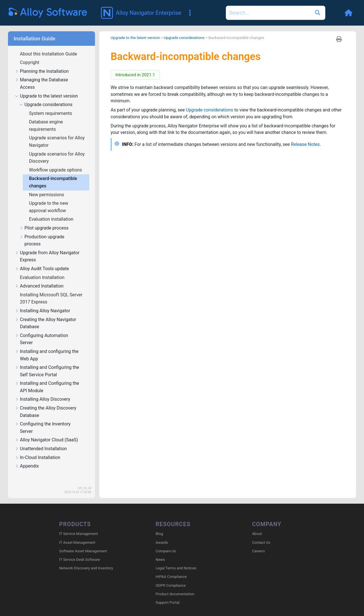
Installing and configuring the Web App (47, 355)
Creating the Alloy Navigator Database (45, 323)
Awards (162, 542)
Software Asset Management (83, 551)
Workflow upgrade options (56, 170)
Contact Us (261, 542)
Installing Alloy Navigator (43, 311)
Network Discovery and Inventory (86, 568)
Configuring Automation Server (41, 339)
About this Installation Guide (49, 54)
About (257, 534)
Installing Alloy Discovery (43, 399)
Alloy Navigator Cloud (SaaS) (46, 440)
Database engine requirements (46, 126)
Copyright (30, 62)
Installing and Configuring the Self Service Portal (47, 371)
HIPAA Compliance (171, 577)
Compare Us (166, 551)
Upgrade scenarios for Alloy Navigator (57, 141)
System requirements (51, 113)
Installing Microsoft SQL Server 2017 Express (51, 298)
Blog (159, 534)
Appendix (27, 466)
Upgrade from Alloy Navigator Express (47, 257)
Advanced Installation (39, 286)
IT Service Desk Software (79, 560)
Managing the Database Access (41, 84)
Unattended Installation (41, 449)
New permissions (47, 195)
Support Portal (167, 603)
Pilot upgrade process (44, 228)
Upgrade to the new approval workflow (49, 207)
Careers (258, 551)
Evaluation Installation (43, 277)
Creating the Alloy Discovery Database (45, 412)
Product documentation (175, 594)
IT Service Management (78, 534)
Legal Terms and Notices (176, 568)
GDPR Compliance (171, 585)
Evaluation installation (52, 219)
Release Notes (308, 145)
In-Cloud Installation (38, 458)
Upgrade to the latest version (46, 96)
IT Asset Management (77, 542)
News (160, 560)
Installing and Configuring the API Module (47, 387)
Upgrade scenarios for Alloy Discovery (57, 158)
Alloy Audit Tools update (42, 269)
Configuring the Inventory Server (43, 428)
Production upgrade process (42, 241)
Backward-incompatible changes (53, 182)
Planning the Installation (42, 72)
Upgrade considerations (46, 105)
